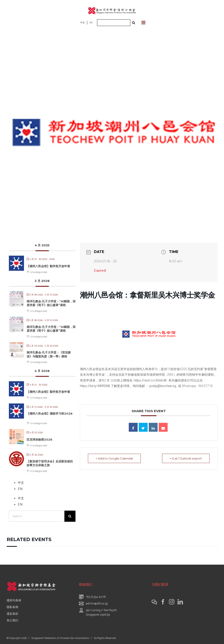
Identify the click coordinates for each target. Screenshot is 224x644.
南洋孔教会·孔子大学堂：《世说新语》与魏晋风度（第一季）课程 (49, 354)
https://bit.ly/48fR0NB (95, 386)
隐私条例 (12, 607)
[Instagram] (172, 602)
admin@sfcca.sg (97, 603)
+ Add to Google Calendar (114, 458)
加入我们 (12, 620)
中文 (83, 23)
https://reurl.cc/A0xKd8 (150, 380)
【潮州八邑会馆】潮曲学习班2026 (50, 413)
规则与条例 (14, 600)
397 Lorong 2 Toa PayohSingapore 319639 (101, 612)
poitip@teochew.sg (163, 386)
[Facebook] (163, 602)
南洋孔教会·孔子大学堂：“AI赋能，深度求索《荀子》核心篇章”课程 (51, 303)
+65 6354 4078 (96, 597)
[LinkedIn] (180, 602)
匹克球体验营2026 (40, 439)
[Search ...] (114, 23)
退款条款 (12, 614)
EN (91, 23)
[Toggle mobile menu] (144, 23)
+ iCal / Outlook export (186, 458)
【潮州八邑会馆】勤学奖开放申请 (48, 266)
